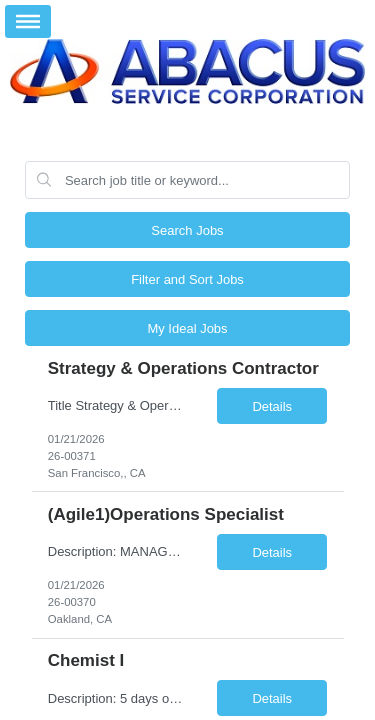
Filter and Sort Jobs (187, 279)
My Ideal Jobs (187, 328)
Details (272, 406)
